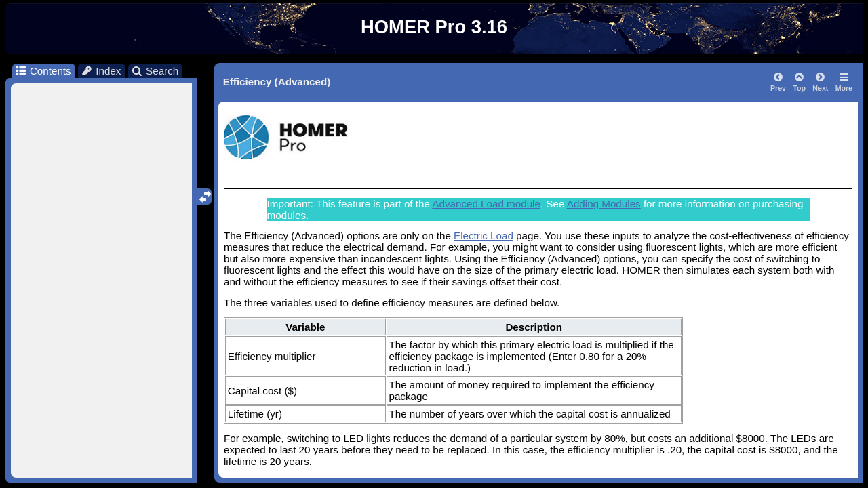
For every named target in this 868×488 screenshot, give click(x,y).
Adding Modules (604, 204)
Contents (42, 71)
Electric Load (484, 236)
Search (155, 71)
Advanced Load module (486, 204)
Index (101, 71)
